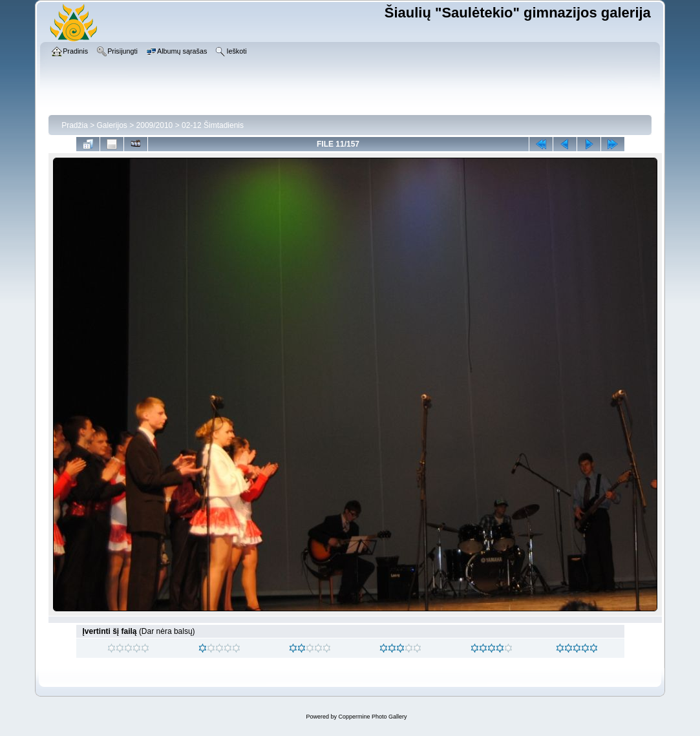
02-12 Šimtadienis (213, 125)
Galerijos (112, 125)
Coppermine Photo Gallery (372, 717)
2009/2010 (155, 125)
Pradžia (75, 125)
